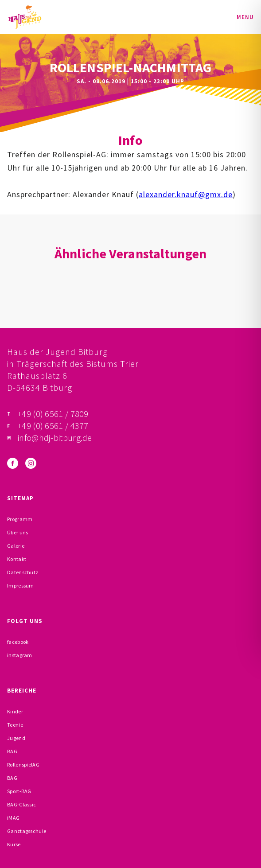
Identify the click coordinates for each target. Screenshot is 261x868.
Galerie (16, 546)
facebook (18, 642)
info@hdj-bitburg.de (55, 438)
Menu (245, 17)
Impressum (21, 586)
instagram (20, 655)
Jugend (16, 738)
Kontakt (17, 559)
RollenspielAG (23, 765)
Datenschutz (23, 572)
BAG (12, 751)
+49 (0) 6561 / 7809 (53, 414)
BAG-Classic (21, 804)
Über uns (18, 532)
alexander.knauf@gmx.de (186, 194)
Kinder (15, 711)
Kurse (14, 844)
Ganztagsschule (27, 831)
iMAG (13, 818)
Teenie (15, 725)
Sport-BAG (19, 791)
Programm (20, 519)
